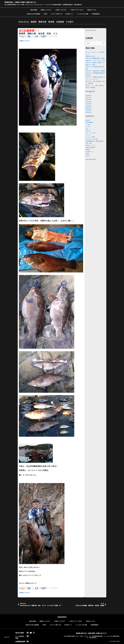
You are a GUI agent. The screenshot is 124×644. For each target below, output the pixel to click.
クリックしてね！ (53, 36)
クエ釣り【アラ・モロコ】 (77, 10)
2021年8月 (89, 106)
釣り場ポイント (70, 14)
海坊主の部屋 (34, 10)
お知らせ (88, 135)
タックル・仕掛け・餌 (56, 14)
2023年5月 (89, 100)
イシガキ (88, 129)
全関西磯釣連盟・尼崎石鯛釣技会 (95, 145)
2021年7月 (89, 108)
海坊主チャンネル (92, 10)
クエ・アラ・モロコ (91, 137)
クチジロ (88, 139)
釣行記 (46, 14)
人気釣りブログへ (25, 41)
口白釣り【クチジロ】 (61, 10)
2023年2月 (89, 102)
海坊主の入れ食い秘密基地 (34, 14)
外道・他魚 (89, 147)
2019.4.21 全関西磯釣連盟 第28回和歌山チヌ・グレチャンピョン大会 (95, 60)
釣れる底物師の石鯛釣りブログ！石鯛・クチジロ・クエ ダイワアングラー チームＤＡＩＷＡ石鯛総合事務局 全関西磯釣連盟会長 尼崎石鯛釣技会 (47, 5)
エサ (87, 133)
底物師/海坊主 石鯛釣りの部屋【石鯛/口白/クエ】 (24, 2)
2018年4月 (89, 116)
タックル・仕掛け (91, 141)
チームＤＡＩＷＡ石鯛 (83, 14)
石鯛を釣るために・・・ (93, 56)
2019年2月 (89, 114)
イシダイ (88, 131)
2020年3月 (89, 110)
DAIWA (88, 124)
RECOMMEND (90, 126)
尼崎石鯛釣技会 (96, 14)
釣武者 (88, 158)
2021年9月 (89, 104)
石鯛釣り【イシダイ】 (46, 10)
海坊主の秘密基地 (91, 152)
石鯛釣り (88, 154)
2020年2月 (89, 112)
